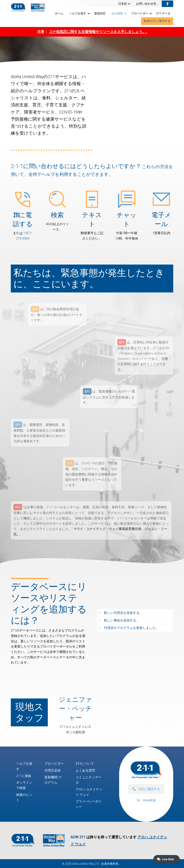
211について (85, 764)
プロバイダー (140, 13)
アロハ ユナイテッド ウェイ (89, 792)
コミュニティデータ (89, 780)
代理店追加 (52, 770)
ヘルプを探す (78, 13)
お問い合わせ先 (146, 4)
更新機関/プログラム (53, 780)
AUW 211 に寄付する (157, 21)
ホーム (59, 13)
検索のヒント (24, 797)
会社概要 (117, 13)
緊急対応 (100, 13)
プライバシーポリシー (89, 804)
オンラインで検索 (24, 785)
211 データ (163, 13)
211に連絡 (24, 776)
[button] (129, 4)
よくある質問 (85, 770)
